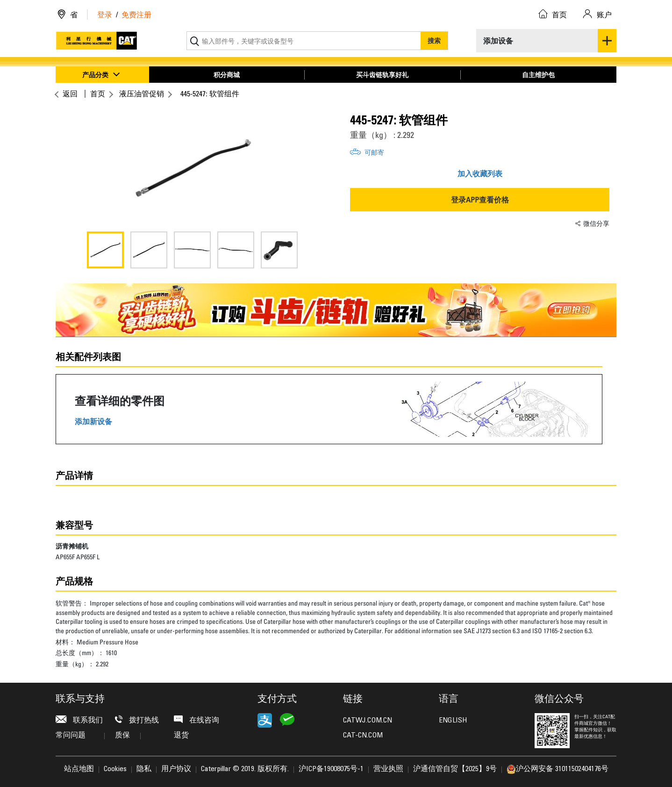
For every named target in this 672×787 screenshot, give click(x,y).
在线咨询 (197, 720)
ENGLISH (453, 721)
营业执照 (388, 769)
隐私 (144, 769)
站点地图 (79, 769)
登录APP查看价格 (480, 200)
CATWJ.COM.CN (368, 721)
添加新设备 (93, 422)
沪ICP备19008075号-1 (331, 769)
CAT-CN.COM (363, 736)
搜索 (434, 40)
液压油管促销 (142, 94)
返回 (69, 94)
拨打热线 (137, 720)
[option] (192, 168)
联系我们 (79, 720)
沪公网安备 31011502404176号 (558, 769)
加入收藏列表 (480, 173)
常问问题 (80, 736)
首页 (98, 94)
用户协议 (176, 769)
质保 (128, 736)
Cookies (115, 769)
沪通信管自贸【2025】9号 (455, 769)
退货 (181, 736)
